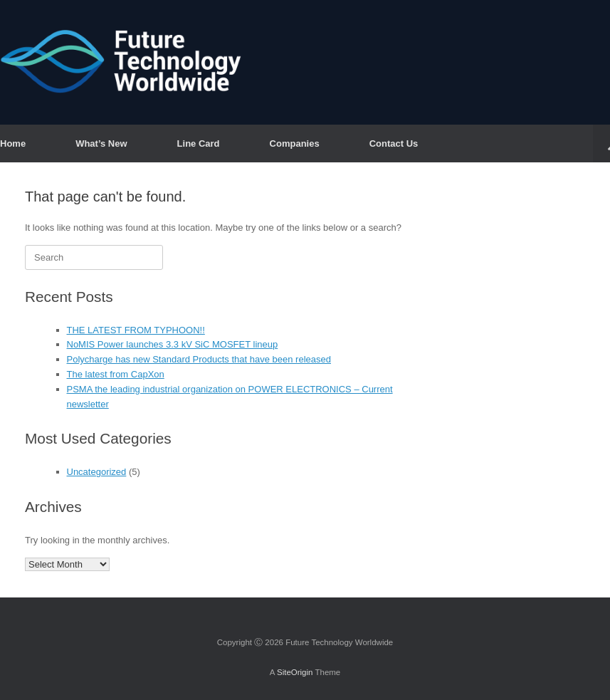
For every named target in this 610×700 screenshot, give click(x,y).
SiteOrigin (295, 672)
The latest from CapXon (116, 374)
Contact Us (394, 143)
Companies (295, 143)
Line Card (199, 143)
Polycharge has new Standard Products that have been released (199, 359)
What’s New (101, 143)
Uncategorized (97, 472)
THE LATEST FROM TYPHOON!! (136, 330)
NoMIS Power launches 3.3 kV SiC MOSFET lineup (173, 344)
